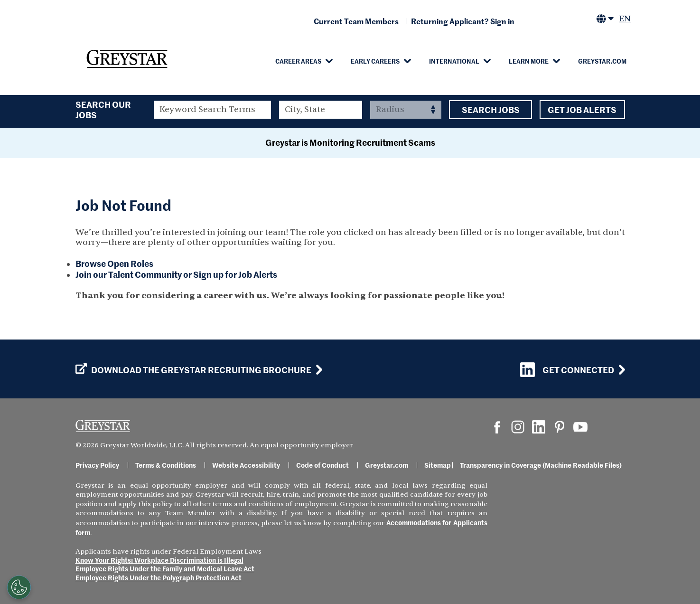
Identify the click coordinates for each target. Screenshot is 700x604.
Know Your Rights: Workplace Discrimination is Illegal (159, 560)
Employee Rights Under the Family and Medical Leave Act (165, 568)
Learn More (529, 61)
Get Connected (567, 370)
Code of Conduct (322, 465)
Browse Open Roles (114, 263)
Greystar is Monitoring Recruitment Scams (350, 142)
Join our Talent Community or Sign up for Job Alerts (176, 274)
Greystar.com (602, 61)
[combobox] (321, 110)
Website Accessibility (246, 465)
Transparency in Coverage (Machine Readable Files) (541, 465)
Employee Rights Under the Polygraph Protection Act (159, 577)
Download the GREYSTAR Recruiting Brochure (193, 370)
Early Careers (375, 61)
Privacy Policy (97, 465)
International (454, 61)
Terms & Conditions (166, 465)
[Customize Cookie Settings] (19, 587)
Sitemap (438, 465)
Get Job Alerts (582, 110)
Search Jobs (490, 110)
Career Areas (298, 61)
